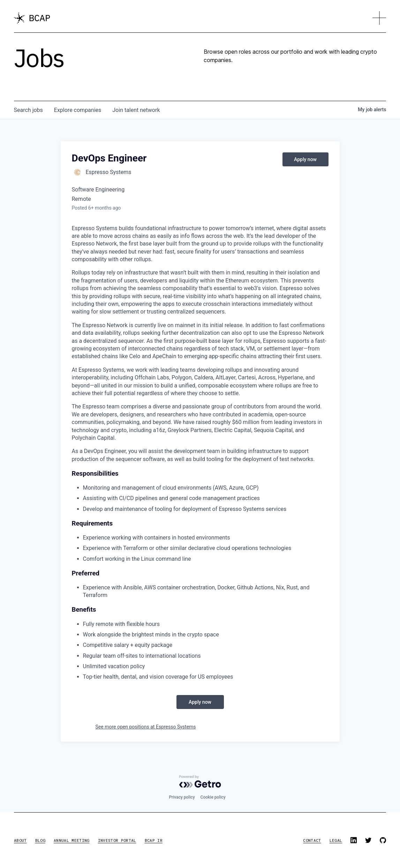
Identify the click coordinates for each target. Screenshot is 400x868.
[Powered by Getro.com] (200, 782)
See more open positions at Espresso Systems (146, 727)
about (20, 840)
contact (312, 840)
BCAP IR (154, 840)
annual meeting (72, 840)
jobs (28, 110)
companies (78, 110)
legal (336, 840)
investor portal (117, 840)
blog (40, 840)
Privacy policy (182, 797)
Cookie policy (213, 797)
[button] (379, 18)
